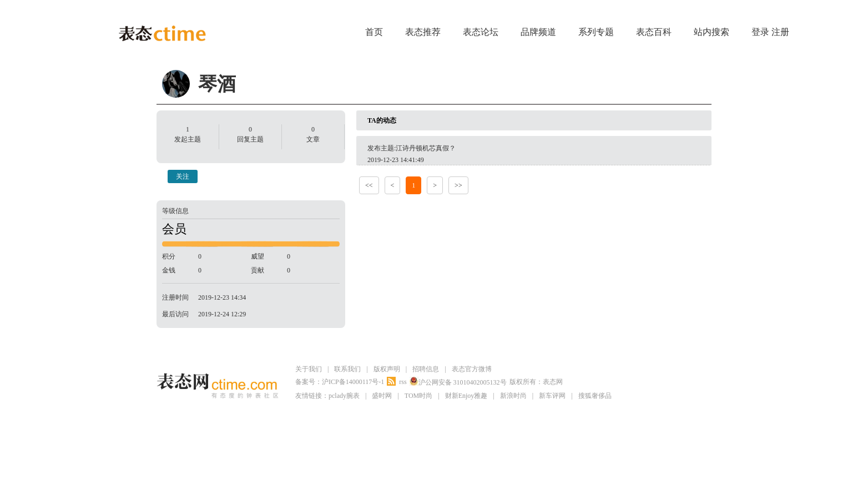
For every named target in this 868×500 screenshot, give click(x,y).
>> (458, 185)
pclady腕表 (344, 396)
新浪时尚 (513, 396)
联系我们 (347, 369)
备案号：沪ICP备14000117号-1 (340, 382)
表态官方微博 (472, 369)
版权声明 (387, 369)
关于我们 (309, 369)
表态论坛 (481, 32)
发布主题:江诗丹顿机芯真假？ (412, 148)
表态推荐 (423, 32)
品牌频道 (538, 32)
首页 (374, 32)
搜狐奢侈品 (595, 396)
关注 (183, 176)
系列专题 (596, 32)
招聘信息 (426, 369)
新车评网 (552, 396)
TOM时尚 (418, 396)
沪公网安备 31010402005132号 (458, 382)
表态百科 (654, 32)
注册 (780, 32)
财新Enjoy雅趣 (466, 396)
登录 (760, 32)
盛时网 (382, 396)
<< (369, 185)
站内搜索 (711, 32)
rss (403, 382)
